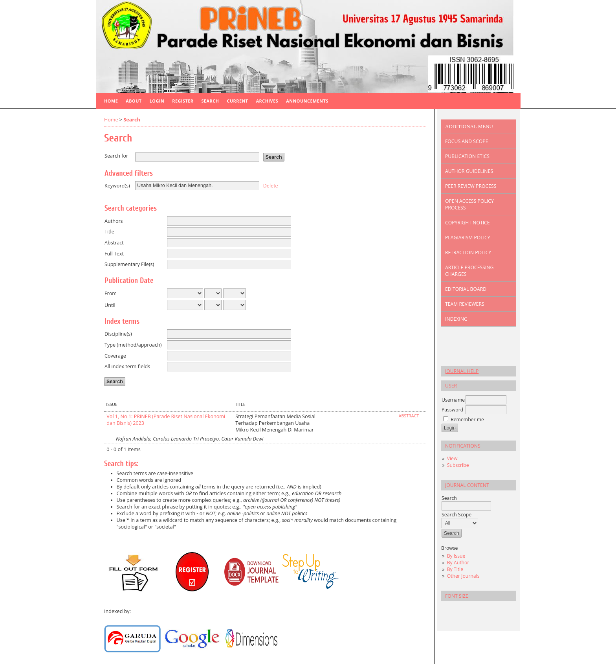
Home (111, 101)
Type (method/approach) (133, 345)
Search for (116, 156)
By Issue (456, 556)
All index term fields (127, 366)
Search (210, 101)
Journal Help (462, 371)
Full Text (114, 254)
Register (183, 101)
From (111, 293)
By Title (455, 569)
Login (157, 101)
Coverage (115, 356)
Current (237, 101)
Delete (271, 185)
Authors (114, 221)
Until (110, 305)
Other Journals (463, 576)
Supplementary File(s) (129, 264)
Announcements (307, 101)
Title (109, 232)
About (134, 101)
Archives (267, 101)
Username (453, 400)
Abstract (114, 243)
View (452, 458)
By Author (458, 563)
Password (452, 410)
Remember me (467, 420)
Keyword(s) (117, 186)
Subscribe (458, 465)
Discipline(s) (118, 334)
